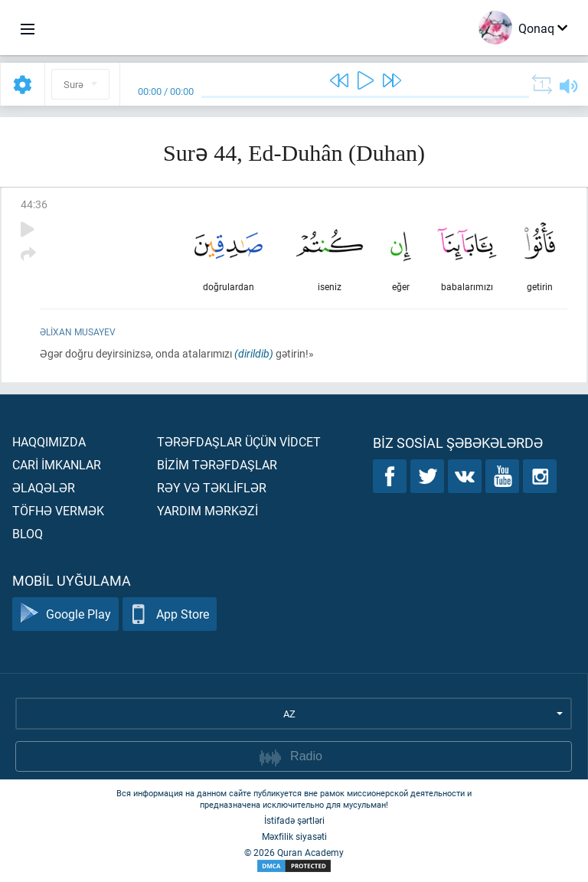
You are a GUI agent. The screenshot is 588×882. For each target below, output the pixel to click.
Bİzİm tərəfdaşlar (217, 464)
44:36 (34, 204)
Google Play (65, 614)
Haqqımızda (49, 441)
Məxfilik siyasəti (294, 836)
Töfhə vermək (58, 510)
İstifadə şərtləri (294, 820)
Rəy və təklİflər (212, 487)
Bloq (28, 533)
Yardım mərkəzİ (207, 510)
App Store (170, 614)
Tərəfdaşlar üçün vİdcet (239, 441)
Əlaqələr (44, 487)
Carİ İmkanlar (57, 464)
